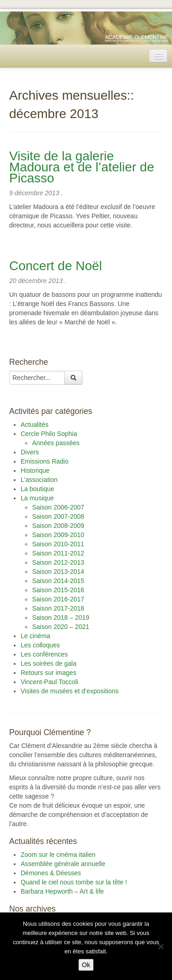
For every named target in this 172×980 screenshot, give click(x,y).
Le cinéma (36, 636)
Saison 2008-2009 (58, 526)
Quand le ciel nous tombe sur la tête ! (74, 882)
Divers (30, 452)
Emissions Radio (44, 461)
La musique (37, 498)
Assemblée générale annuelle (63, 864)
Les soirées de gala (48, 663)
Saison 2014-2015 (58, 581)
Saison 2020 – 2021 (61, 627)
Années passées (56, 443)
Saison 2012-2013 (58, 562)
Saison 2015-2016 (58, 590)
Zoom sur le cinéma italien (58, 855)
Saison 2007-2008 (58, 516)
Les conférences (44, 654)
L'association (39, 480)
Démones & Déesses (51, 873)
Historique (35, 470)
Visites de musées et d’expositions (70, 691)
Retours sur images (48, 673)
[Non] (161, 946)
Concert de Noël (55, 266)
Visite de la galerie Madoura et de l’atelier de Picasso (82, 167)
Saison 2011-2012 (58, 553)
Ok (86, 965)
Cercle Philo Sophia (49, 434)
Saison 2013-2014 (58, 572)
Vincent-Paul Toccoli (50, 682)
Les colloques (40, 645)
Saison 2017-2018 (58, 608)
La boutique (37, 489)
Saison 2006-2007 (58, 507)
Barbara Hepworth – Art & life (62, 891)
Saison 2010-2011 (58, 544)
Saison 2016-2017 (58, 599)
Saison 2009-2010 (58, 535)
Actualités (35, 425)
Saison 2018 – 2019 (61, 617)
